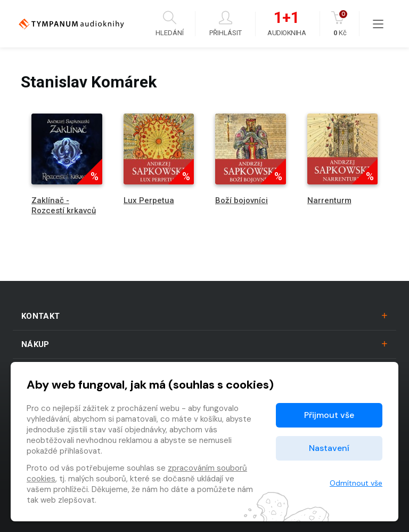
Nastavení (329, 448)
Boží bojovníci (242, 200)
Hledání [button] (170, 24)
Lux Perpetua (149, 200)
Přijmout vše (329, 415)
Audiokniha (287, 24)
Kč (340, 24)
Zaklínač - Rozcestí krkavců (64, 205)
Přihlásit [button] (226, 24)
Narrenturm (329, 200)
